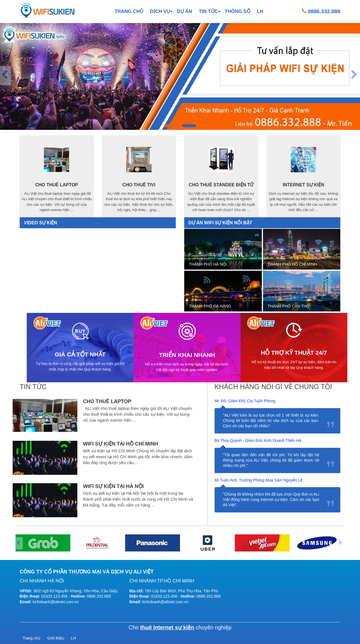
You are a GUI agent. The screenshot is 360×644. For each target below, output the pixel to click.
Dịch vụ (160, 11)
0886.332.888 (324, 11)
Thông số (237, 11)
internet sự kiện (303, 185)
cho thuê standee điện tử (221, 185)
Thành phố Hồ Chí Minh (292, 264)
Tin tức (208, 11)
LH (260, 11)
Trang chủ (129, 11)
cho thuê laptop (57, 185)
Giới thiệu (56, 638)
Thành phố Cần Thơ (289, 306)
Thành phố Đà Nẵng (210, 306)
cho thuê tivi (139, 185)
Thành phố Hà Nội (208, 264)
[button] (171, 126)
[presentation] (5, 75)
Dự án (184, 11)
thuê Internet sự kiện (167, 627)
